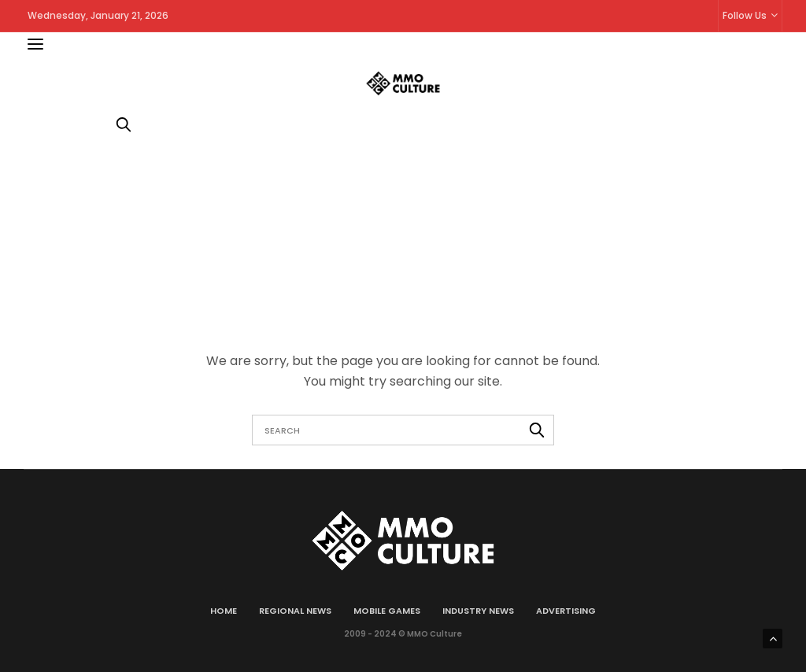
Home (224, 611)
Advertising (566, 611)
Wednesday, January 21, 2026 (98, 15)
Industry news (478, 611)
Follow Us (745, 15)
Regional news (295, 611)
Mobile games (387, 611)
